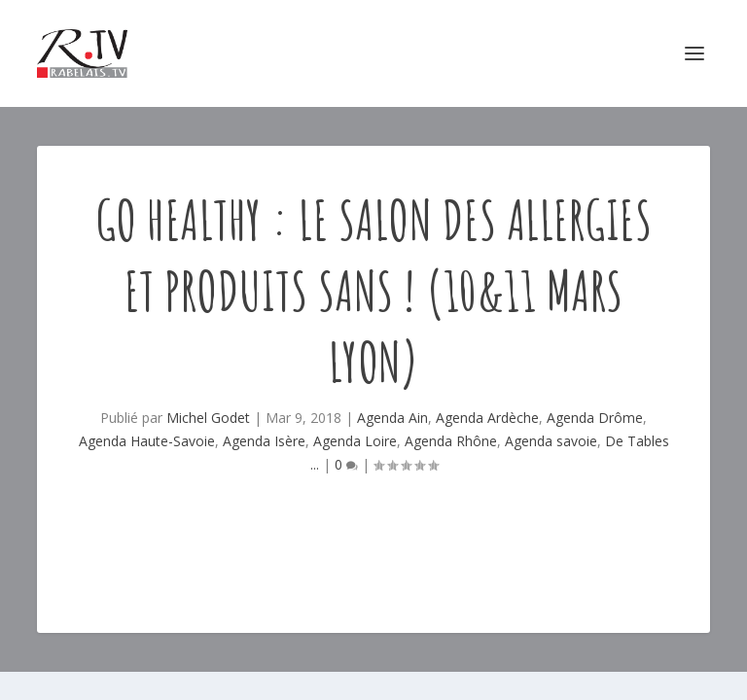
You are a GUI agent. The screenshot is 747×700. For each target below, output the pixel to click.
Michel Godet (208, 418)
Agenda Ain (392, 418)
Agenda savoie (551, 441)
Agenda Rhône (451, 441)
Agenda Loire (355, 441)
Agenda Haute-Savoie (147, 441)
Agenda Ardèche (487, 418)
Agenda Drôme (595, 418)
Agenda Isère (264, 441)
